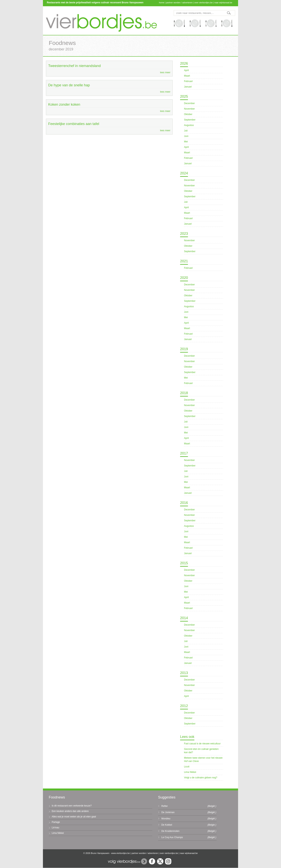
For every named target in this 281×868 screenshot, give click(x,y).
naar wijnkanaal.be (223, 3)
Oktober (188, 114)
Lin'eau (55, 828)
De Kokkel (167, 825)
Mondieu (166, 819)
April (186, 70)
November (189, 109)
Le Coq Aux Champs (172, 837)
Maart (187, 76)
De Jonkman (168, 812)
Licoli (187, 767)
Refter (165, 806)
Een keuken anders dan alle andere (70, 811)
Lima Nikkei (190, 772)
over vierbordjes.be (204, 3)
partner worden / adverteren (179, 3)
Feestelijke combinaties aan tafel (74, 124)
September (190, 120)
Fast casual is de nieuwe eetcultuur (202, 744)
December (189, 103)
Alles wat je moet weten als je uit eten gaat (74, 817)
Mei (186, 142)
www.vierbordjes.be (120, 853)
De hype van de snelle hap (69, 85)
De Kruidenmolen (170, 831)
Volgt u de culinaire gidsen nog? (201, 778)
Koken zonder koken (64, 104)
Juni (186, 136)
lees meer (165, 72)
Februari (188, 81)
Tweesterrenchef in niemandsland (74, 66)
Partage (56, 822)
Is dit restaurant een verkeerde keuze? (72, 806)
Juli (186, 131)
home (162, 3)
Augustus (189, 125)
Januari (188, 87)
